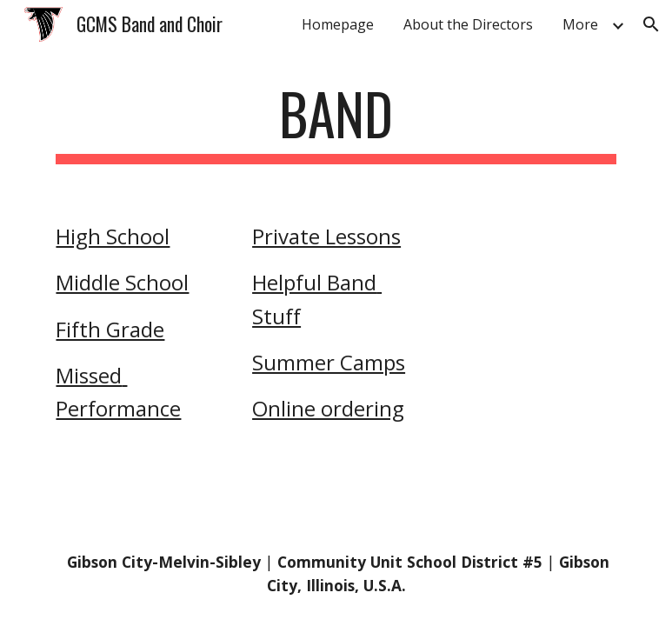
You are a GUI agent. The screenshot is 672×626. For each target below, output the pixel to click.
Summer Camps (329, 362)
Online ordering (328, 408)
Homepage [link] (338, 24)
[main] (336, 122)
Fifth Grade (110, 329)
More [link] (580, 24)
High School (113, 236)
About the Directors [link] (468, 24)
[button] (651, 24)
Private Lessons (326, 236)
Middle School (122, 282)
